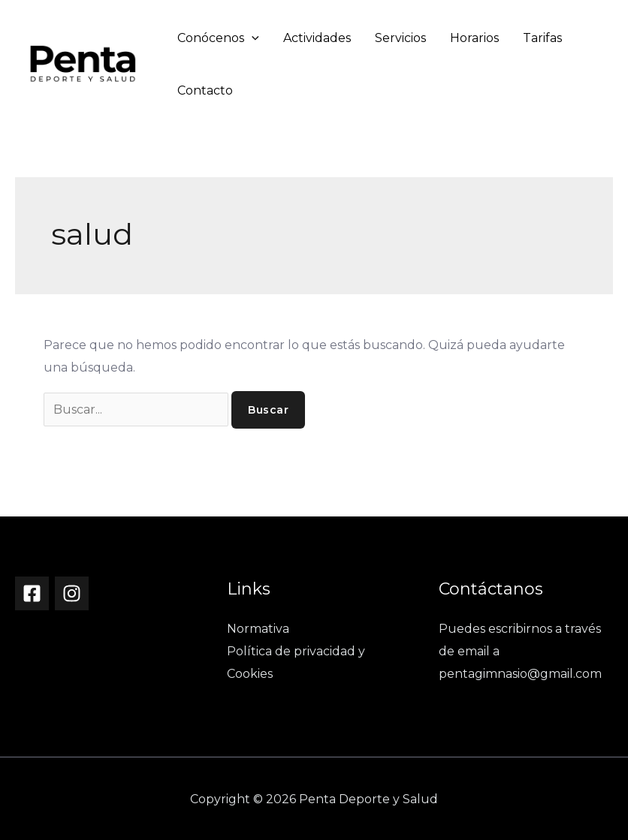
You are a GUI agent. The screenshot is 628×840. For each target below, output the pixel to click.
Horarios (474, 38)
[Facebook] (32, 593)
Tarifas (542, 38)
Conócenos (218, 38)
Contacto (205, 90)
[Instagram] (72, 593)
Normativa (258, 629)
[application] (252, 38)
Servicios (400, 38)
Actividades (317, 38)
